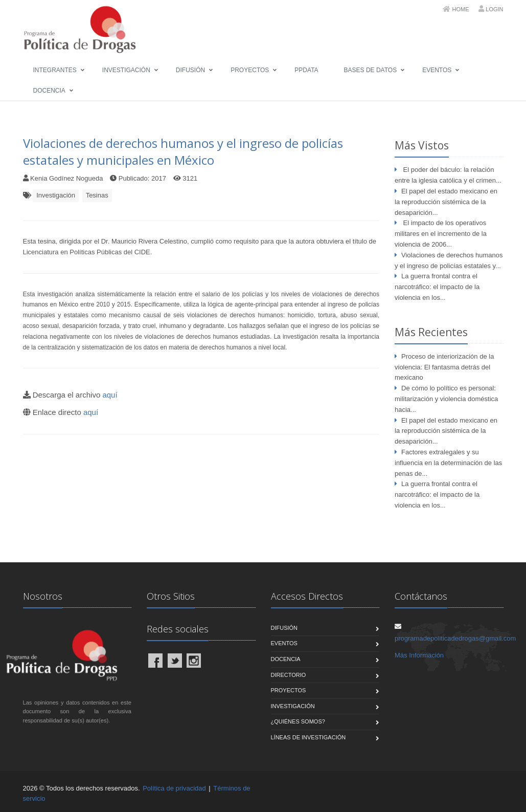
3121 (190, 178)
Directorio (289, 675)
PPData (306, 70)
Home (461, 9)
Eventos (437, 70)
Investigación (126, 70)
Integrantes (55, 70)
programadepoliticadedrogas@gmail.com (455, 638)
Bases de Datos (371, 70)
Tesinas (97, 195)
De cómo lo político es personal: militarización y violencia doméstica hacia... (446, 399)
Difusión (190, 70)
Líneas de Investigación (308, 737)
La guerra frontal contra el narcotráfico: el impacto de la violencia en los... (437, 287)
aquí (110, 395)
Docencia (49, 91)
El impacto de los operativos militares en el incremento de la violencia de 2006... (441, 234)
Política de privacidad (174, 788)
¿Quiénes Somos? (298, 721)
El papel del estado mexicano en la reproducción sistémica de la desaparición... (446, 202)
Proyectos (250, 70)
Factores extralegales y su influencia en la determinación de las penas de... (448, 463)
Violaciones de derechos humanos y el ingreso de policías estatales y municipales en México (183, 151)
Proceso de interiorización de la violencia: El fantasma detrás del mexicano (444, 367)
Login (494, 9)
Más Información (419, 655)
